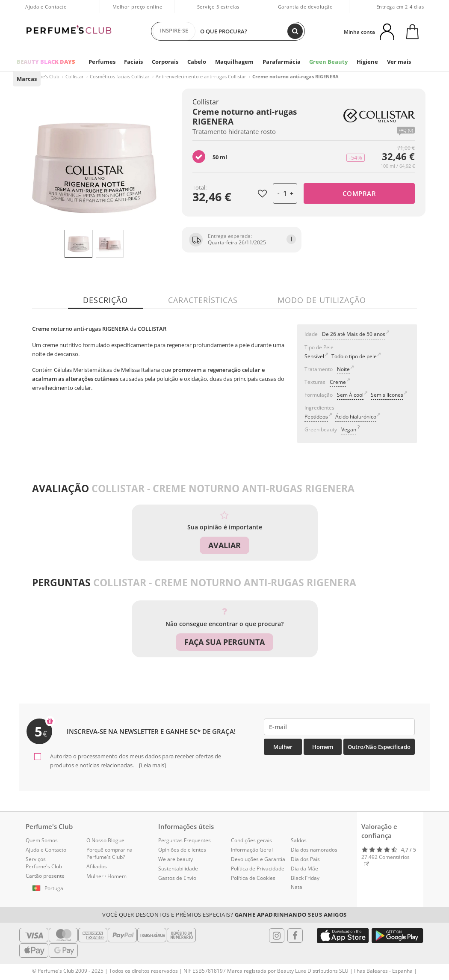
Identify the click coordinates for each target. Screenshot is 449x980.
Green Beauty (323, 62)
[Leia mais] (152, 765)
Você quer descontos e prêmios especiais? (224, 914)
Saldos (299, 840)
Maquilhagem (231, 62)
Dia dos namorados (314, 849)
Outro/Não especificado (379, 747)
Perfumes (101, 62)
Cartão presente (45, 875)
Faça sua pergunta (224, 642)
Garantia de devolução (306, 7)
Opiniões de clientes (182, 849)
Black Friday (305, 878)
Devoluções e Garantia (258, 859)
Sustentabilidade (178, 868)
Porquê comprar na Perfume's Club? (109, 853)
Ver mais (390, 62)
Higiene (360, 62)
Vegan (349, 429)
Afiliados (97, 866)
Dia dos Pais (305, 859)
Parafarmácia (277, 62)
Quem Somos (42, 840)
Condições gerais (251, 840)
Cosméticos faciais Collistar (120, 76)
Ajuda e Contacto (46, 7)
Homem (323, 747)
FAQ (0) (406, 130)
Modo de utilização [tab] (322, 300)
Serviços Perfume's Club (44, 862)
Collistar (75, 76)
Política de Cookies (253, 878)
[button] (50, 888)
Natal (297, 887)
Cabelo (195, 62)
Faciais (132, 62)
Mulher (283, 747)
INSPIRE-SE (174, 31)
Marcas (27, 79)
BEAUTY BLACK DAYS (46, 62)
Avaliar (224, 545)
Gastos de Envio (177, 878)
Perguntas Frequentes (185, 840)
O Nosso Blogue (105, 840)
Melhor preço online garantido (137, 11)
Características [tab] (203, 300)
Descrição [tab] (106, 300)
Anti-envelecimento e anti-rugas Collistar (201, 76)
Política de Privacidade (258, 868)
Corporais (163, 62)
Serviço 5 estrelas (218, 7)
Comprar (359, 193)
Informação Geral (252, 849)
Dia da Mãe (304, 868)
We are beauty (176, 859)
